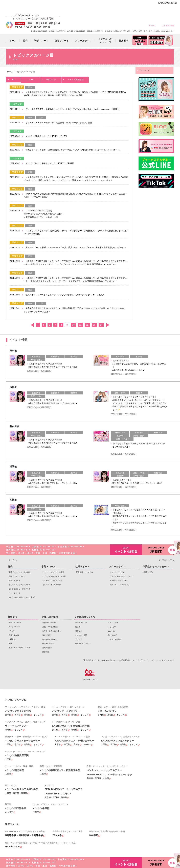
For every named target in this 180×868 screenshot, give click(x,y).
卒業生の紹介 (149, 572)
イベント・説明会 (126, 550)
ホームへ (13, 560)
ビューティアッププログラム (19, 585)
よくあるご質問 (168, 26)
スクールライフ (14, 593)
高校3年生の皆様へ (95, 10)
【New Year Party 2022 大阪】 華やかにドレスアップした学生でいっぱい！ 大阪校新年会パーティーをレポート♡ (44, 214)
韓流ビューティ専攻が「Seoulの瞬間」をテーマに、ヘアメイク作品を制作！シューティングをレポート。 (73, 150)
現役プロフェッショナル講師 (19, 572)
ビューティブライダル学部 (52, 581)
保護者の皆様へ (156, 10)
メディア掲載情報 (75, 79)
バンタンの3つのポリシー (105, 660)
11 (80, 325)
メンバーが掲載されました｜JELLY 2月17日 (46, 136)
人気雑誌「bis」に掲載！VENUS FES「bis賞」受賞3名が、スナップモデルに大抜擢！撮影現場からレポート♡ (76, 247)
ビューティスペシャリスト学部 (54, 576)
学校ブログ (51, 79)
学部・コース (49, 567)
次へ (108, 325)
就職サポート (82, 567)
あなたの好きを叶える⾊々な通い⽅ (22, 597)
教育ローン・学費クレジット (19, 648)
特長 (10, 567)
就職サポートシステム (84, 572)
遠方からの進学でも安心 (119, 581)
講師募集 (46, 652)
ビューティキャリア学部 (52, 585)
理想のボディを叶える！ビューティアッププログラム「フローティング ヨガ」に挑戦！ (65, 295)
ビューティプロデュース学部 (53, 572)
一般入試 (12, 639)
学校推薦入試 (14, 635)
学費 (10, 643)
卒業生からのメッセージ (156, 567)
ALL (13, 79)
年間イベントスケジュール (120, 585)
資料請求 (158, 550)
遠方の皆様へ (132, 10)
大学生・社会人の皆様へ (120, 10)
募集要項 (12, 617)
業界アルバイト (14, 581)
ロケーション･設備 (117, 572)
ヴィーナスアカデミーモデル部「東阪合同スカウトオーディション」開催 (59, 123)
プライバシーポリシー (150, 660)
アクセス (152, 26)
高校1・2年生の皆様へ (108, 10)
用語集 (78, 627)
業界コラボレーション (17, 576)
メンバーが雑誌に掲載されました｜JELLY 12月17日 (50, 163)
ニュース (30, 79)
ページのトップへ (166, 560)
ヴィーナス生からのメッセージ (122, 576)
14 (101, 325)
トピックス (112, 627)
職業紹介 (79, 631)
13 (94, 325)
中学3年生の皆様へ (144, 10)
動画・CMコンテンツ (83, 644)
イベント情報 (113, 623)
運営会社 (87, 660)
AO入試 (11, 631)
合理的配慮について (128, 660)
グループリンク (81, 623)
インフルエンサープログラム (19, 589)
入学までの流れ (14, 627)
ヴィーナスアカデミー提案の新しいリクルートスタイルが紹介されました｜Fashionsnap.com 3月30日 (72, 109)
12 (87, 325)
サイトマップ (168, 660)
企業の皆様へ (168, 10)
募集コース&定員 (15, 622)
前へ (32, 325)
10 (73, 325)
